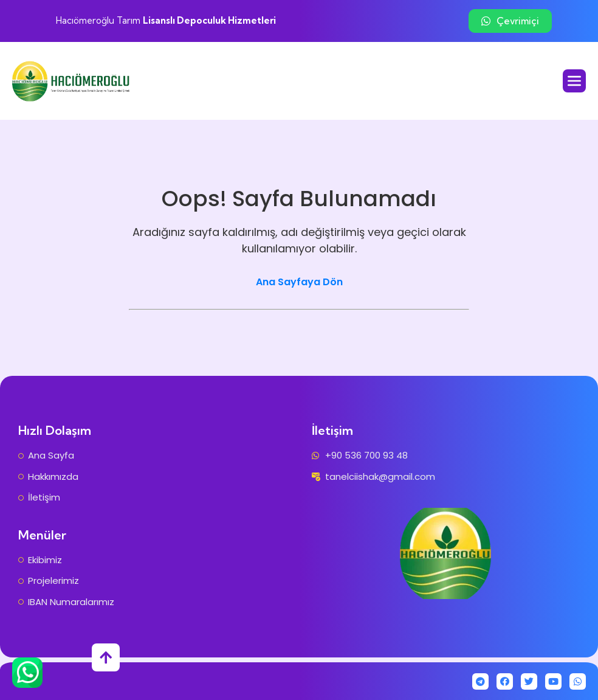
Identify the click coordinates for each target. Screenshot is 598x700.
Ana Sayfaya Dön (299, 282)
